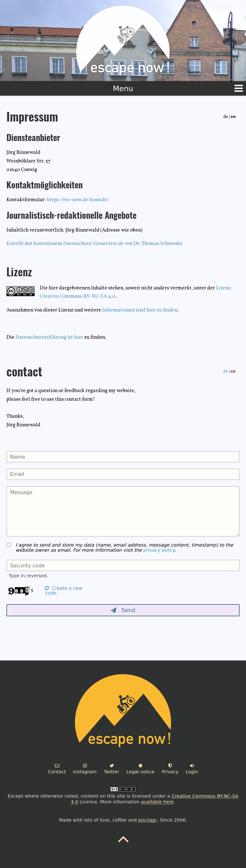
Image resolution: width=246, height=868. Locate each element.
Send (123, 610)
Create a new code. (64, 591)
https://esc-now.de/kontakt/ (78, 200)
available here (157, 802)
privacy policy (159, 550)
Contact (57, 769)
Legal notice (140, 769)
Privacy (170, 769)
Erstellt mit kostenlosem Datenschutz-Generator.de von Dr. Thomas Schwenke (94, 244)
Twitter (111, 769)
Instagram (85, 769)
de (226, 371)
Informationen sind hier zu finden (140, 310)
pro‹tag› (148, 820)
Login (192, 769)
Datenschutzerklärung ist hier (49, 337)
